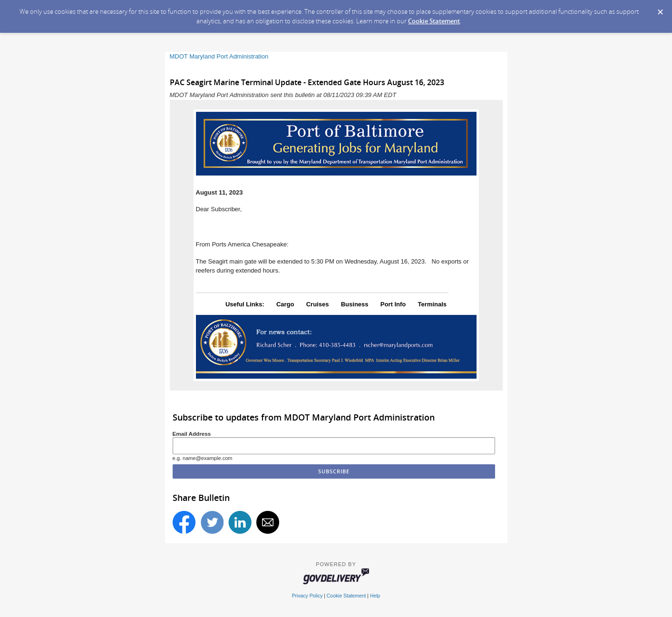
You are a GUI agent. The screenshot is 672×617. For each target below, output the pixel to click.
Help (375, 596)
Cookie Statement (434, 21)
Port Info (393, 304)
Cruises (318, 304)
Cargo (285, 304)
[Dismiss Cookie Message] (660, 9)
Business (355, 304)
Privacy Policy (307, 596)
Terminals (432, 304)
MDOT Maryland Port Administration (219, 56)
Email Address (192, 434)
